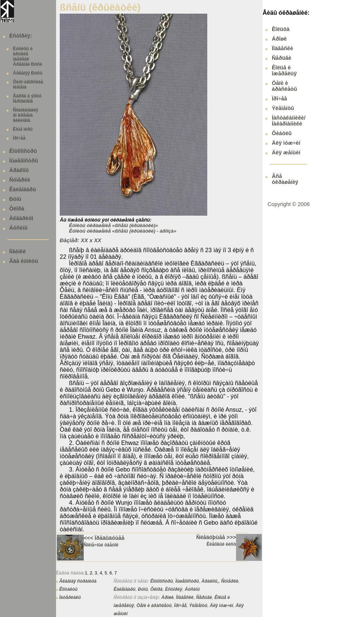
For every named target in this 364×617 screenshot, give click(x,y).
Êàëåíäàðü (23, 189)
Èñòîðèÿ (174, 589)
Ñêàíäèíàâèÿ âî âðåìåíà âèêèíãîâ (26, 115)
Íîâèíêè (18, 251)
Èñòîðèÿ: (21, 36)
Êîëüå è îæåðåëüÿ (284, 71)
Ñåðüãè (204, 597)
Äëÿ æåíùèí (286, 152)
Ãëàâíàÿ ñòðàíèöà (78, 581)
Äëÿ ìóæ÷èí (221, 606)
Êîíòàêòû (68, 589)
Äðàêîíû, (210, 581)
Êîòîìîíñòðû (23, 151)
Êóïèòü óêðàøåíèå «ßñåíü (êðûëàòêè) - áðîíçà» (123, 231)
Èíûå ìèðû (23, 129)
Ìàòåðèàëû (70, 597)
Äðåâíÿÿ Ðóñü (28, 73)
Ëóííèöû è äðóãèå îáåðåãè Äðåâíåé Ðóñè (27, 56)
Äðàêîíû (19, 170)
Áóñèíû (18, 228)
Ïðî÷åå (19, 138)
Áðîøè (167, 597)
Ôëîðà (17, 209)
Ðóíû (15, 199)
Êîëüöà (281, 29)
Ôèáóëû (282, 133)
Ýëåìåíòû (198, 606)
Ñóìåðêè (20, 180)
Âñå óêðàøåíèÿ (285, 179)
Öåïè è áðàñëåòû (154, 606)
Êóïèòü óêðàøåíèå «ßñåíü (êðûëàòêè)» (113, 225)
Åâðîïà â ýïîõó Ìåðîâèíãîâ (27, 99)
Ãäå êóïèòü (24, 261)
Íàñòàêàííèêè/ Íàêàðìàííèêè (289, 121)
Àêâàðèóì (21, 218)
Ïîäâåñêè (185, 597)
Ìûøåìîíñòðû (24, 161)
